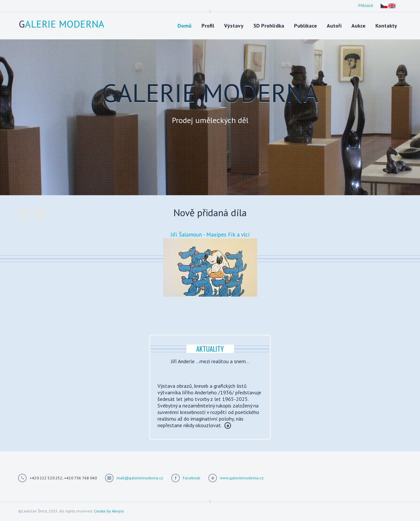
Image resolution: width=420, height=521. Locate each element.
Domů (185, 26)
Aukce (358, 26)
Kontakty (386, 26)
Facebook (191, 478)
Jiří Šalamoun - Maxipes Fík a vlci (210, 235)
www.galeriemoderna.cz (242, 478)
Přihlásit (366, 5)
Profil (208, 26)
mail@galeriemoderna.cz (140, 478)
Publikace (305, 26)
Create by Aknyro (109, 511)
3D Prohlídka (269, 26)
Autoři (334, 26)
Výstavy (234, 26)
